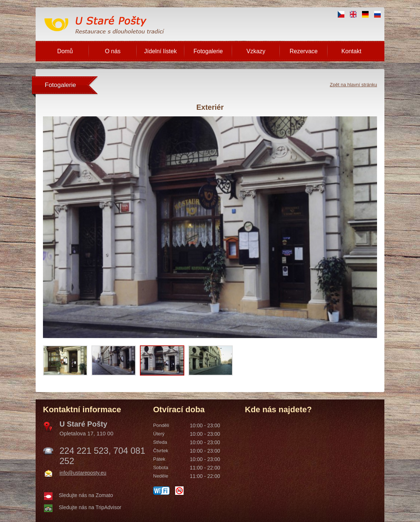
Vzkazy (256, 51)
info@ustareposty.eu (83, 473)
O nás (113, 51)
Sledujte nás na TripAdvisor (90, 507)
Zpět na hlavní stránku (353, 85)
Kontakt (351, 51)
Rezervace (304, 51)
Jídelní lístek (161, 51)
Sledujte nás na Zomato (86, 495)
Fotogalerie (208, 51)
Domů (65, 51)
